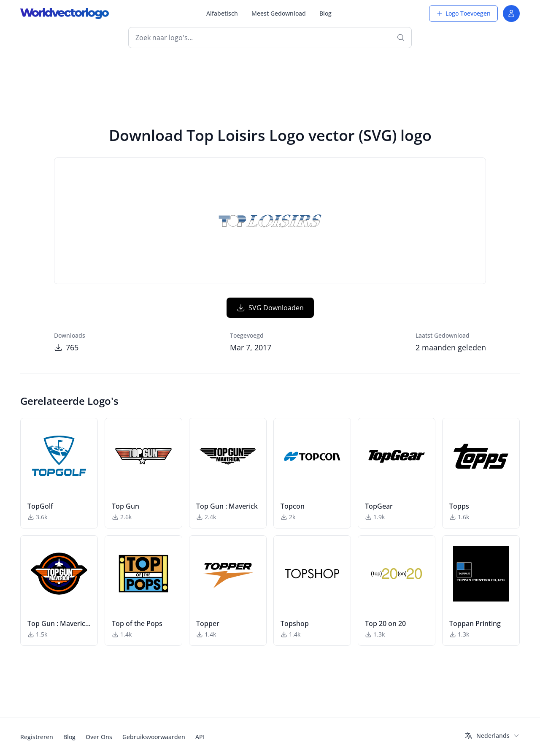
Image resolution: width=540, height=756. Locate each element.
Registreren (37, 737)
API (200, 737)
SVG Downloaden (270, 308)
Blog (325, 13)
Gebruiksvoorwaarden (154, 737)
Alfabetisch (222, 13)
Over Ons (99, 737)
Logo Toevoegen (463, 13)
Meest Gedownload (279, 13)
